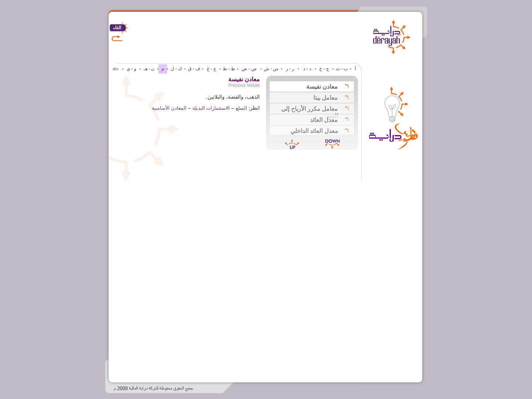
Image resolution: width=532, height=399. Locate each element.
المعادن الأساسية (169, 108)
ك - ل (176, 69)
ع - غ (212, 69)
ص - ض (249, 69)
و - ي (132, 69)
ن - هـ (149, 69)
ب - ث (342, 69)
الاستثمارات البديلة (211, 108)
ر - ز (290, 69)
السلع (241, 108)
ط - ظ (229, 69)
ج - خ (324, 69)
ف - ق (194, 69)
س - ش (271, 69)
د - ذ (307, 69)
